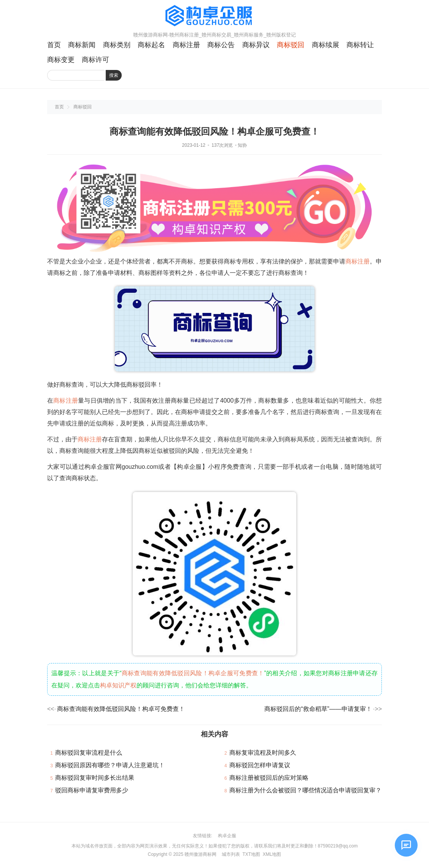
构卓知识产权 (118, 685)
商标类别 (117, 45)
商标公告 (221, 45)
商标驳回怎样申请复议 (260, 765)
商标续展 (326, 45)
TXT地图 (251, 854)
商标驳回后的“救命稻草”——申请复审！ (318, 709)
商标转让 (360, 45)
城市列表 (231, 854)
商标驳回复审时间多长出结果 (95, 778)
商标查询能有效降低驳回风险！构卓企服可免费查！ (193, 673)
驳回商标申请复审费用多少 (92, 790)
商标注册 (186, 45)
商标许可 (95, 60)
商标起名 (151, 45)
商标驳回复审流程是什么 (89, 753)
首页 (54, 45)
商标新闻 (82, 45)
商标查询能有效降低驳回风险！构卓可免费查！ (121, 709)
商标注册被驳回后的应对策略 (269, 778)
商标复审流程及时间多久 (263, 753)
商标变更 (61, 60)
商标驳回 (291, 45)
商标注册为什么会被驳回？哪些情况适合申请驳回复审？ (305, 790)
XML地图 (272, 854)
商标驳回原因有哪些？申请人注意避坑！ (110, 765)
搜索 (114, 75)
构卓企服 (227, 836)
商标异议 (256, 45)
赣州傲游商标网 (200, 854)
